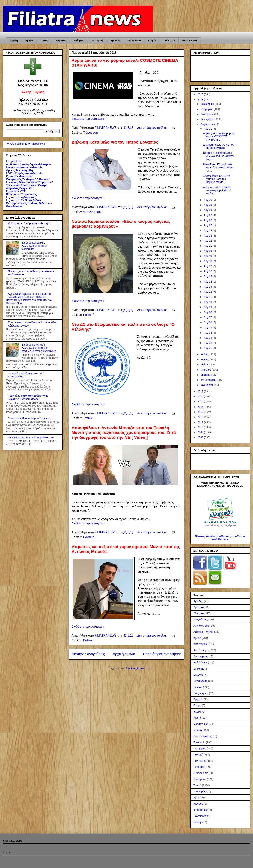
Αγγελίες (198, 601)
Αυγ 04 (208, 333)
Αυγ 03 (208, 338)
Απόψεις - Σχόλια (203, 632)
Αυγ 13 (208, 287)
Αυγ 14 (208, 282)
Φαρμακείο (134, 41)
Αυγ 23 (208, 236)
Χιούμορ (198, 804)
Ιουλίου (205, 354)
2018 (201, 100)
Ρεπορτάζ (97, 41)
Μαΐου (204, 364)
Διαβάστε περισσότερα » (88, 119)
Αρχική (14, 41)
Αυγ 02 (208, 343)
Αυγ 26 (208, 220)
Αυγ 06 (208, 322)
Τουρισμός (199, 791)
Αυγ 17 (208, 266)
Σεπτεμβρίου (208, 119)
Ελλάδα (198, 687)
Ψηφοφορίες (201, 810)
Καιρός (152, 41)
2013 (201, 412)
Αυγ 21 (208, 246)
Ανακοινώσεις (201, 626)
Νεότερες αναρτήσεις (88, 654)
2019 (201, 94)
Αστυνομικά (200, 644)
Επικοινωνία (190, 41)
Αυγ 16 (208, 271)
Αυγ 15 (208, 276)
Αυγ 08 (208, 312)
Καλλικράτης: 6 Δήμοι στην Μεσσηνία (30, 223)
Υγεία (196, 797)
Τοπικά (45, 41)
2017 (201, 391)
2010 (201, 427)
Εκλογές (198, 675)
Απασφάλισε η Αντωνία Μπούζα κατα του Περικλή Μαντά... (217, 179)
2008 (201, 437)
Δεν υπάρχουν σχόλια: (152, 128)
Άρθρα (29, 41)
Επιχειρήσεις (201, 693)
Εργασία (198, 699)
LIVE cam (169, 41)
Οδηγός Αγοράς (203, 736)
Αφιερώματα (201, 656)
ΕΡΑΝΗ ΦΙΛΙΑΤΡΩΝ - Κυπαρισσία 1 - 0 (31, 437)
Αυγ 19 (208, 256)
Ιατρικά (198, 712)
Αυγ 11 (208, 297)
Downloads (200, 816)
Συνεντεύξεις (201, 773)
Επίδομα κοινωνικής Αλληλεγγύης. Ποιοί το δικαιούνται (34, 246)
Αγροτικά (61, 41)
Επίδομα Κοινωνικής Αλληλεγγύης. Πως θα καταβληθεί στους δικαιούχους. (39, 348)
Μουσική (198, 730)
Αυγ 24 (208, 231)
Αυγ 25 (208, 225)
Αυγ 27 (208, 215)
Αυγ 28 (208, 210)
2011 (201, 422)
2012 (201, 417)
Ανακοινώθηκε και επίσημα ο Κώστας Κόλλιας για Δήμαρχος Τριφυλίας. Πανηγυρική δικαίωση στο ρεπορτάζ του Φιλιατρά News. (29, 298)
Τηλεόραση (90, 133)
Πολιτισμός (200, 761)
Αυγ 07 (208, 317)
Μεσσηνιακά (201, 724)
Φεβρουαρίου (209, 380)
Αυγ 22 (208, 241)
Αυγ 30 (208, 200)
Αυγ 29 (208, 205)
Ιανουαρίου (207, 385)
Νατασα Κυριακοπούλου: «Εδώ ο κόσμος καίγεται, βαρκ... (219, 156)
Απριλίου (206, 370)
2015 (201, 402)
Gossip (198, 822)
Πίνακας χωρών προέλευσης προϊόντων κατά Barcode (220, 538)
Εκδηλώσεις (200, 663)
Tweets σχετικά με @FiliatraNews (25, 144)
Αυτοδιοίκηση (92, 212)
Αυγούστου (207, 124)
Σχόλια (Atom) (135, 668)
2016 (201, 396)
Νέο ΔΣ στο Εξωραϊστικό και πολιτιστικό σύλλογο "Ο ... (218, 167)
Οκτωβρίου (207, 114)
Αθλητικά (79, 41)
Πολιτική (88, 315)
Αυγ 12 (208, 292)
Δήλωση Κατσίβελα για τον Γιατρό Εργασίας (115, 142)
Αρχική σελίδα (124, 654)
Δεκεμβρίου (208, 104)
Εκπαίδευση (200, 681)
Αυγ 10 (208, 302)
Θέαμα (197, 705)
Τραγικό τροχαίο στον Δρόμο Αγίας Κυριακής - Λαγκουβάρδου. (28, 397)
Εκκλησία (199, 669)
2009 (201, 432)
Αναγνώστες (201, 620)
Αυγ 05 (208, 327)
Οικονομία (199, 742)
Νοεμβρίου (207, 109)
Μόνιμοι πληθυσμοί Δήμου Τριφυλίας (30, 418)
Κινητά (197, 718)
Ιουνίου (205, 359)
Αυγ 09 (208, 307)
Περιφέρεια (200, 748)
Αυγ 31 (208, 129)
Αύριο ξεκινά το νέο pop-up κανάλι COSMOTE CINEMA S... (219, 136)
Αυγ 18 (208, 261)
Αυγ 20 (208, 251)
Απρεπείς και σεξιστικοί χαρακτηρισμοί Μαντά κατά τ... (217, 190)
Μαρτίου (206, 375)
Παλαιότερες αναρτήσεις (162, 654)
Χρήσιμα (116, 41)
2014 (201, 407)
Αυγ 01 (208, 348)
